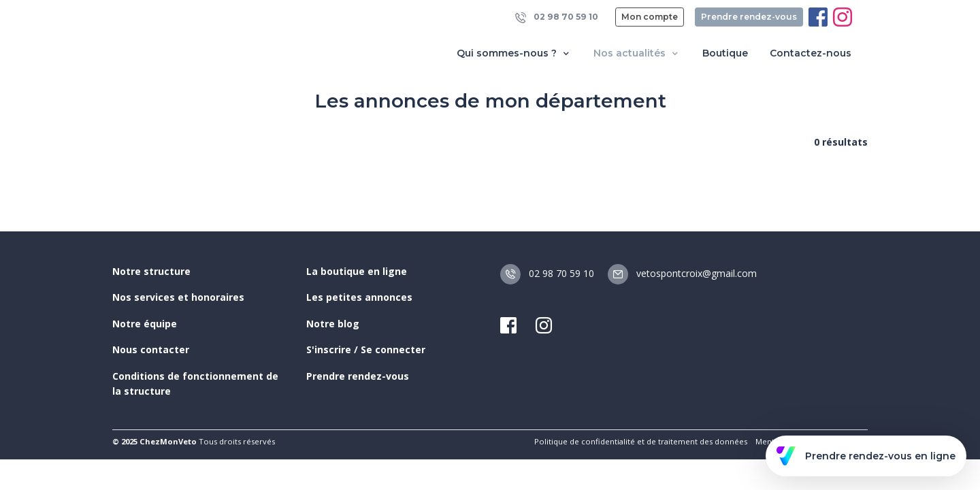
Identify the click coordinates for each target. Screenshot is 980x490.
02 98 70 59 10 (557, 17)
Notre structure (151, 271)
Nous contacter (151, 349)
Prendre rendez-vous (749, 17)
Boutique (725, 53)
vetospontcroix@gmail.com (682, 273)
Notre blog (333, 324)
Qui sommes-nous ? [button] (514, 53)
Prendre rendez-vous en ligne (866, 456)
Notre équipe (145, 324)
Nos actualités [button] (637, 53)
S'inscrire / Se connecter (366, 349)
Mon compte (650, 17)
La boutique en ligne (357, 271)
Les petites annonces (359, 297)
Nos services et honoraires (178, 297)
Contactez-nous (811, 53)
